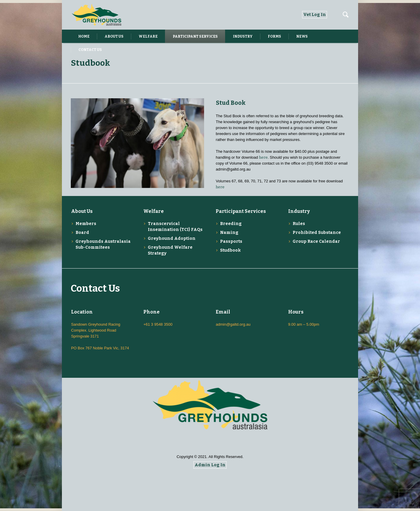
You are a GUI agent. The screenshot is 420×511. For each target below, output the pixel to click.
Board (82, 233)
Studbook (230, 250)
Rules (299, 224)
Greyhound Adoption (172, 238)
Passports (231, 241)
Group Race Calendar (316, 241)
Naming (229, 233)
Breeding (231, 224)
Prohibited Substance (317, 233)
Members (86, 224)
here (263, 157)
